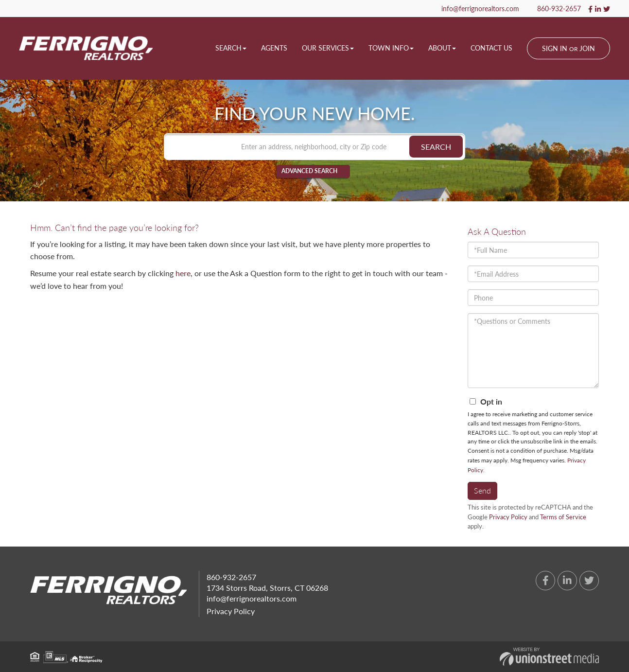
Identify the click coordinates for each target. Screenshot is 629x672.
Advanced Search (309, 171)
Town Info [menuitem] (391, 48)
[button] (436, 147)
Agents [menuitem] (274, 48)
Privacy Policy (508, 517)
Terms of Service (563, 517)
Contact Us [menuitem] (491, 48)
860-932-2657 (555, 9)
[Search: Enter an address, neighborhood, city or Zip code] (314, 147)
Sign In (555, 48)
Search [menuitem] (231, 48)
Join (587, 48)
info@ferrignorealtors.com (476, 9)
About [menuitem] (442, 48)
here (183, 273)
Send (482, 490)
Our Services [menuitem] (328, 48)
